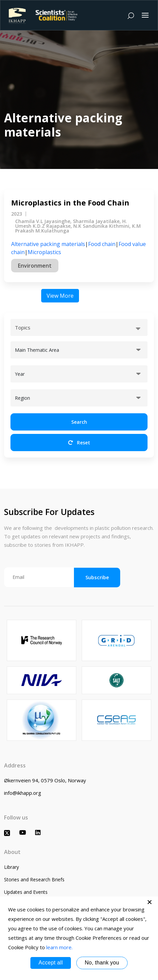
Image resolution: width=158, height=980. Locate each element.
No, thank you (102, 963)
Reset (79, 443)
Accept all (51, 963)
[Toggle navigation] (145, 15)
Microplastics (44, 252)
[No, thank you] (150, 902)
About (12, 852)
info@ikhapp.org (23, 793)
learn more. (59, 947)
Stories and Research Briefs (34, 879)
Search (79, 422)
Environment (35, 266)
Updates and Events (26, 892)
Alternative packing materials (48, 244)
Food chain (102, 244)
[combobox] (79, 327)
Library (11, 867)
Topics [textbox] (23, 327)
